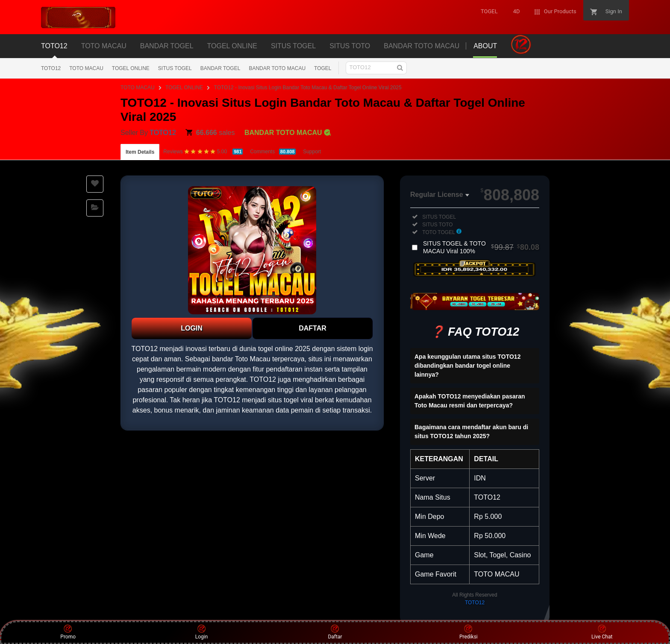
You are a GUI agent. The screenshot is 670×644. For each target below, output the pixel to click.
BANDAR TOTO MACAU (277, 68)
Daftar (335, 632)
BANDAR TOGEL (220, 68)
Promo (68, 632)
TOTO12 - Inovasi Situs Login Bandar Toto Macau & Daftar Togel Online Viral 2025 (308, 88)
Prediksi (469, 632)
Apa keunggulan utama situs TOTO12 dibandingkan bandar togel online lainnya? (467, 366)
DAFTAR (313, 328)
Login (202, 632)
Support (312, 152)
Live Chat (602, 632)
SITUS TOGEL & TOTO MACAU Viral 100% (481, 247)
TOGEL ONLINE (131, 68)
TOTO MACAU (86, 68)
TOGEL (323, 68)
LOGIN (192, 328)
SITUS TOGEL (175, 68)
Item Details (140, 152)
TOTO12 (51, 68)
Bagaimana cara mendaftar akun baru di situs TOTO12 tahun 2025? (471, 432)
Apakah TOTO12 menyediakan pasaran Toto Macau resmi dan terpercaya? (470, 401)
